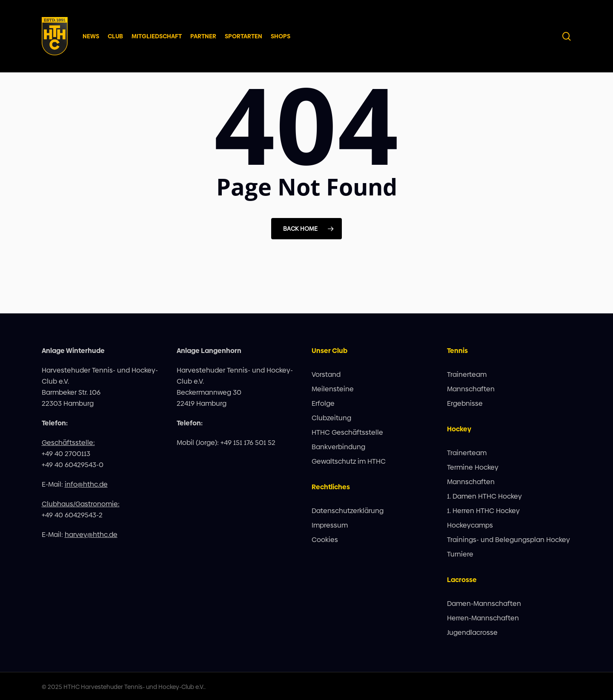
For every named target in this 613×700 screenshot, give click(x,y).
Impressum (330, 525)
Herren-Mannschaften (483, 618)
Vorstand (326, 374)
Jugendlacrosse (472, 633)
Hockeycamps (470, 525)
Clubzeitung (331, 418)
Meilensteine (333, 389)
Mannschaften (471, 389)
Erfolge (323, 403)
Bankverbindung (338, 447)
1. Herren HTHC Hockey (483, 511)
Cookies (325, 540)
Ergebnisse (465, 403)
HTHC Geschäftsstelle (347, 432)
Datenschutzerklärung (348, 511)
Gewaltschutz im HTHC (349, 461)
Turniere (460, 554)
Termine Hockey (473, 467)
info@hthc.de (86, 484)
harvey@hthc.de (91, 535)
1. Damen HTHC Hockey (484, 496)
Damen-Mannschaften (484, 604)
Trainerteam (467, 374)
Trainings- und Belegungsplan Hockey (508, 540)
